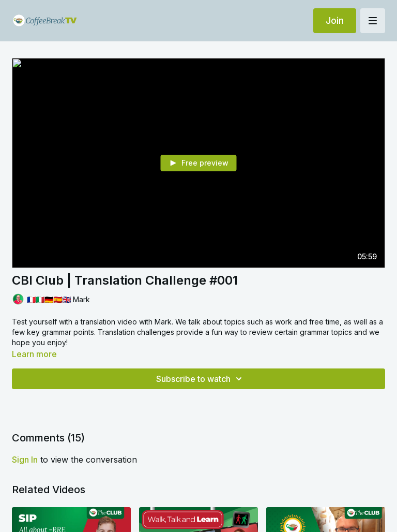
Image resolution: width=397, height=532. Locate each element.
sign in (25, 460)
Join (335, 20)
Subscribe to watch (201, 379)
